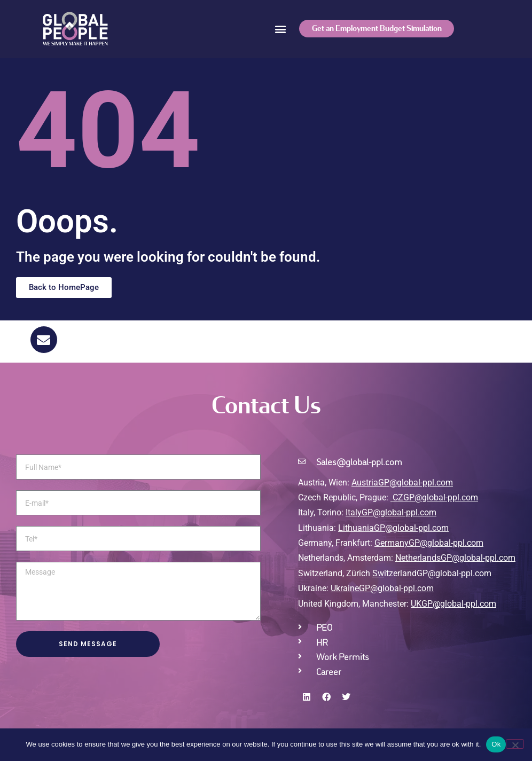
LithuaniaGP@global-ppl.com (393, 528)
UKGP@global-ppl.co (450, 604)
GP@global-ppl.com (396, 588)
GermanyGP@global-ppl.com (429, 543)
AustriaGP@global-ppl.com (402, 483)
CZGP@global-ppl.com (435, 497)
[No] (515, 744)
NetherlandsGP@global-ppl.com (455, 558)
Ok (496, 744)
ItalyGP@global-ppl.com (391, 512)
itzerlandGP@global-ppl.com (432, 573)
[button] (280, 29)
